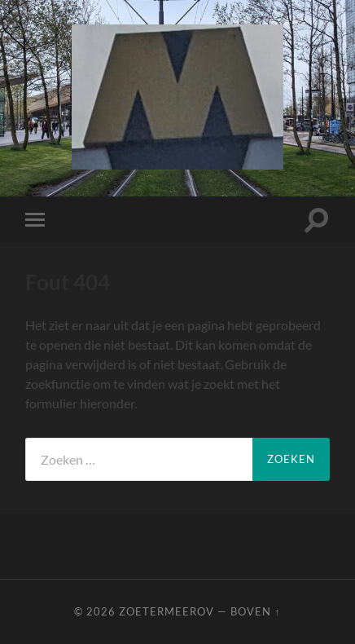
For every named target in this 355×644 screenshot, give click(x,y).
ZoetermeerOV (167, 611)
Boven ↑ (255, 611)
